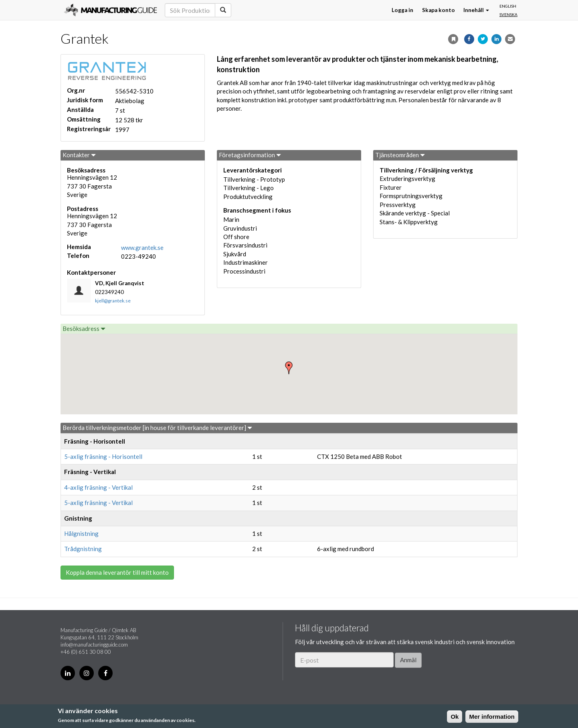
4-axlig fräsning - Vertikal (98, 487)
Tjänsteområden (400, 155)
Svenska (508, 14)
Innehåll (476, 10)
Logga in (402, 10)
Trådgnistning (83, 549)
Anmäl (408, 660)
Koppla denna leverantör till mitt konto (117, 572)
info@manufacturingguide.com (94, 645)
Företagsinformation (250, 155)
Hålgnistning (81, 533)
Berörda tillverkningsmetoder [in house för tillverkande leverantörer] (157, 428)
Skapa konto (439, 10)
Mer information (492, 717)
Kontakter (79, 155)
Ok (455, 717)
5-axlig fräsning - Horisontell (103, 456)
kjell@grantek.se (113, 301)
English (508, 6)
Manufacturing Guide (110, 10)
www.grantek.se (142, 247)
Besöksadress (84, 329)
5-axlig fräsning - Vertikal (98, 503)
